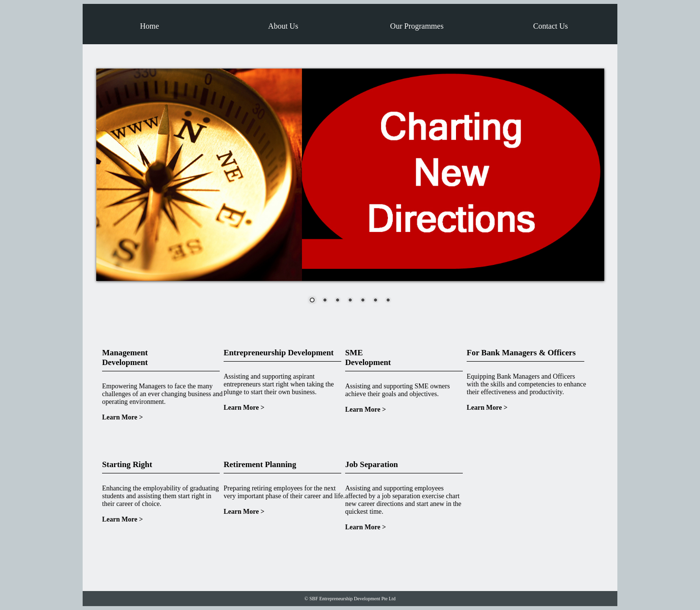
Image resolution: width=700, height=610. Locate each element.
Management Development (125, 357)
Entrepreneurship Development (279, 353)
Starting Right (127, 464)
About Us (283, 26)
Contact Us (551, 26)
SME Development (368, 357)
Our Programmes (417, 26)
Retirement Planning (260, 464)
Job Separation (372, 464)
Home (149, 26)
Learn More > (122, 417)
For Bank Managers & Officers (521, 353)
